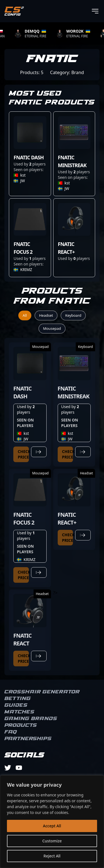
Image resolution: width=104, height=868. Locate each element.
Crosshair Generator (42, 692)
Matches (19, 712)
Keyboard (73, 315)
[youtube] (19, 768)
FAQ (11, 732)
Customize (52, 841)
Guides (16, 705)
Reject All (52, 856)
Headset (46, 315)
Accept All (52, 826)
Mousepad (52, 328)
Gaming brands (31, 719)
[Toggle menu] (95, 11)
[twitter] (8, 768)
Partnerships (28, 739)
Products (21, 725)
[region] (52, 822)
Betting (18, 699)
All (25, 315)
